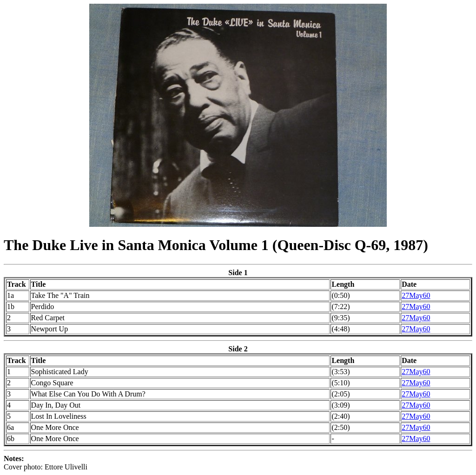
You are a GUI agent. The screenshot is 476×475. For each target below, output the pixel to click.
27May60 (416, 295)
